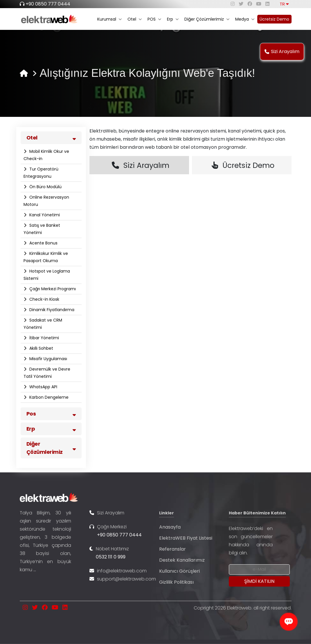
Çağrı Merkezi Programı (52, 289)
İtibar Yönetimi (44, 338)
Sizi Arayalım (282, 51)
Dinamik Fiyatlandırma (51, 310)
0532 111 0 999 (111, 557)
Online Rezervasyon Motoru (46, 201)
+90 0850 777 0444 (48, 4)
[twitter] (241, 4)
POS (154, 19)
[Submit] (259, 581)
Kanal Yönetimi (44, 215)
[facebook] (250, 4)
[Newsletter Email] (259, 569)
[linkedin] (267, 4)
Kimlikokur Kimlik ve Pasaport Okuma (46, 257)
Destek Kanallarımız (182, 560)
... (35, 570)
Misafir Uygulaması (48, 359)
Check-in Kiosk (44, 299)
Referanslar (172, 549)
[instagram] (233, 4)
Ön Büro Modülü (45, 187)
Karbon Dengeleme (48, 397)
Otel (135, 19)
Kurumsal (109, 19)
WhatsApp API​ (43, 387)
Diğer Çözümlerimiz (207, 19)
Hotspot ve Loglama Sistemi (47, 275)
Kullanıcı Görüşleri (179, 571)
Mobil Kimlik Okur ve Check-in (46, 155)
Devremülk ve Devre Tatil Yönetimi (47, 373)
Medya (245, 19)
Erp (173, 19)
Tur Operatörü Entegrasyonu (41, 173)
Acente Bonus (43, 243)
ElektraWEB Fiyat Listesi (186, 538)
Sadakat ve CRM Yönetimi (43, 324)
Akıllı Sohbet (41, 348)
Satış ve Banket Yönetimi (42, 229)
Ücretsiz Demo (274, 19)
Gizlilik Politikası (176, 582)
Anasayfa (170, 527)
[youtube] (259, 4)
